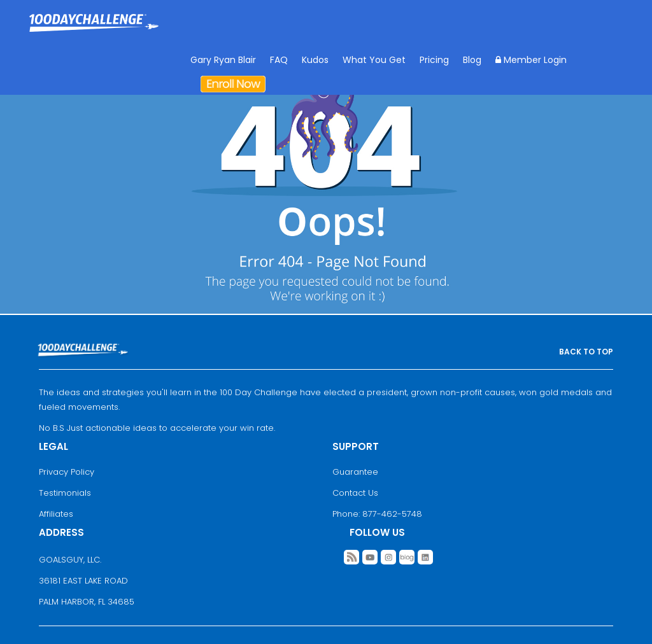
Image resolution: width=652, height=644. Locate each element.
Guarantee (355, 472)
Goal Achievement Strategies (94, 32)
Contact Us (355, 493)
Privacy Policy (67, 472)
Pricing (434, 60)
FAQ (279, 60)
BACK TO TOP (586, 352)
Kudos (315, 60)
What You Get (374, 60)
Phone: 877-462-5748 (377, 514)
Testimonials (65, 493)
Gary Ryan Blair (223, 60)
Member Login (531, 60)
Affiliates (56, 514)
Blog (472, 60)
